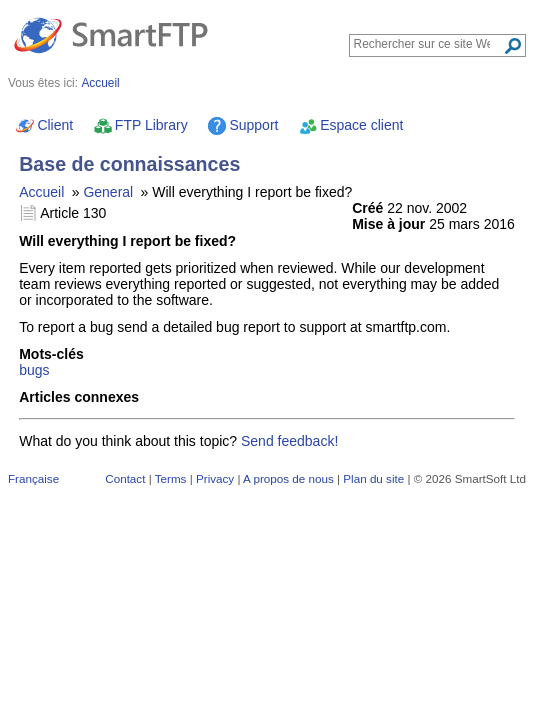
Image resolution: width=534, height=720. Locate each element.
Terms (171, 478)
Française (33, 478)
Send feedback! (289, 441)
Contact (125, 478)
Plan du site (373, 478)
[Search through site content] (428, 44)
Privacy (215, 478)
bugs (34, 370)
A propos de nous (288, 478)
